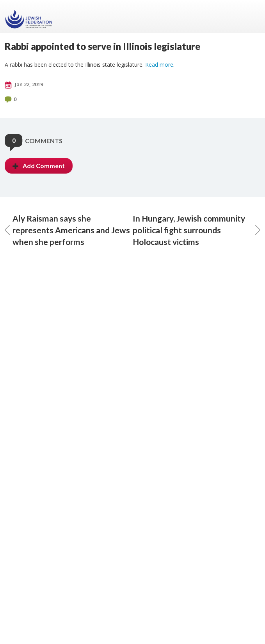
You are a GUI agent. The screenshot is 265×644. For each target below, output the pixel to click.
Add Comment (39, 166)
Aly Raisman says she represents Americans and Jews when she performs (67, 230)
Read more (159, 65)
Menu (251, 16)
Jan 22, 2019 (24, 85)
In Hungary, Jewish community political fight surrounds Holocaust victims (197, 230)
